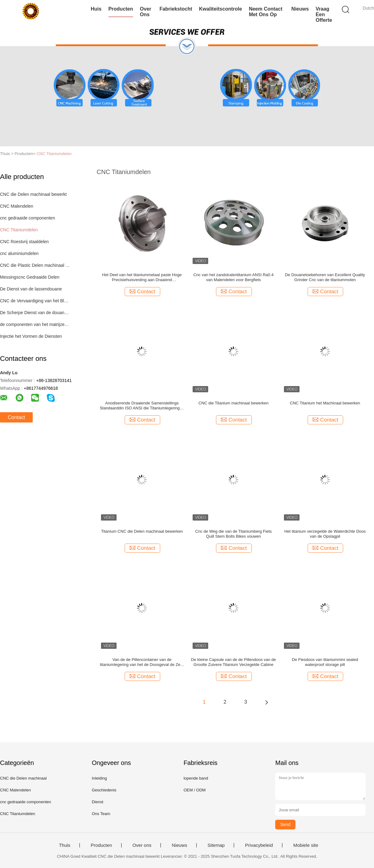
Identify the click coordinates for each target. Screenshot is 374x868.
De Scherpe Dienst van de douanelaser (35, 313)
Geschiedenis (104, 790)
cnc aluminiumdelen (19, 253)
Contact (16, 417)
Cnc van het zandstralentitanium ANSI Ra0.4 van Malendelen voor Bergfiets (233, 277)
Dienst (97, 802)
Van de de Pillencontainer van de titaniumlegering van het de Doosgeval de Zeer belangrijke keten (142, 662)
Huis (96, 9)
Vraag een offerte (324, 14)
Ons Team (101, 814)
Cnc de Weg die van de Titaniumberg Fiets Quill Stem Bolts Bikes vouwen (233, 534)
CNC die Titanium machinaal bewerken (234, 403)
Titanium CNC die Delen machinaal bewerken (142, 531)
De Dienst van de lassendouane (31, 289)
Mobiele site (306, 845)
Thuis (65, 845)
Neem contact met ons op (266, 12)
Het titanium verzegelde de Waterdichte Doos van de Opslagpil (325, 534)
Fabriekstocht (176, 9)
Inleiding (99, 778)
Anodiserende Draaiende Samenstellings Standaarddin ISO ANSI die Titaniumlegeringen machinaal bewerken (142, 406)
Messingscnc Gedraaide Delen (30, 277)
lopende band (196, 778)
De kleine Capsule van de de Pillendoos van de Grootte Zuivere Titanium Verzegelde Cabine (233, 662)
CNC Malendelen (17, 206)
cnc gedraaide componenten (28, 218)
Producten (121, 9)
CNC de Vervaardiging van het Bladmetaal (35, 301)
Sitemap (216, 845)
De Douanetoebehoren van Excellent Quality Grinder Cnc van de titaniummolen (325, 277)
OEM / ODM (195, 790)
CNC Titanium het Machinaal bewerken (325, 403)
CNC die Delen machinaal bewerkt (33, 194)
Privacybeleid (259, 845)
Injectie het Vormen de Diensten (31, 336)
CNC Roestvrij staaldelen (24, 242)
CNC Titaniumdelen (54, 154)
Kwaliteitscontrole (221, 9)
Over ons (146, 12)
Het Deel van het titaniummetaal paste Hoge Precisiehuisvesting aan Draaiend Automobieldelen (142, 277)
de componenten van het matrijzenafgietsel (35, 324)
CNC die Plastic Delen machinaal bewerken (35, 265)
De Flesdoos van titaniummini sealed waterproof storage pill (325, 662)
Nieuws (300, 9)
